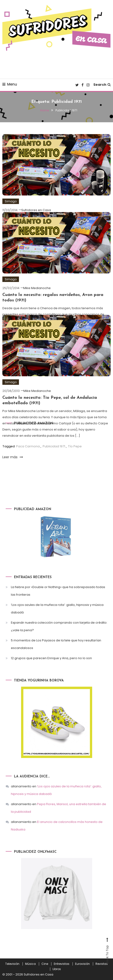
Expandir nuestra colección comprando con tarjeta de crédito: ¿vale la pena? (59, 626)
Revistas (102, 964)
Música (30, 964)
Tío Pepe (75, 446)
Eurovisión (82, 964)
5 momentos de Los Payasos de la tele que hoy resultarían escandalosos (56, 644)
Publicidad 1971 (54, 446)
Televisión (12, 964)
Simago (11, 201)
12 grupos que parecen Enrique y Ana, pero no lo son (51, 658)
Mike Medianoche (37, 288)
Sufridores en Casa (36, 210)
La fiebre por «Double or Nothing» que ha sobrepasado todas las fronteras (58, 591)
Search (102, 85)
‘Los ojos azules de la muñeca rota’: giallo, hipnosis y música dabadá (57, 609)
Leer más (13, 457)
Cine (45, 964)
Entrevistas (62, 964)
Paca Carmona (28, 446)
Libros (57, 969)
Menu (10, 84)
